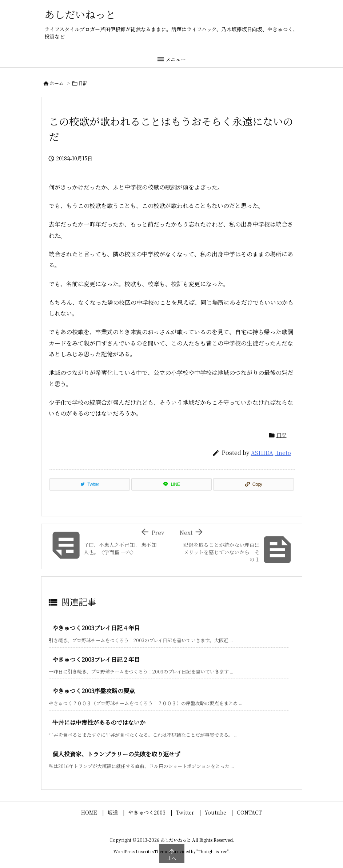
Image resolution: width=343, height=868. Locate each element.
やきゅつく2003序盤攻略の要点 (94, 691)
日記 (83, 83)
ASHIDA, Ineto (271, 453)
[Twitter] (90, 484)
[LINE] (171, 484)
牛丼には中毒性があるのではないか (99, 722)
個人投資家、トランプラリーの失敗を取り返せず (116, 754)
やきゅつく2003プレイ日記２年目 (99, 659)
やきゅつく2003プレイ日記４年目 (96, 628)
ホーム (57, 83)
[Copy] (253, 484)
